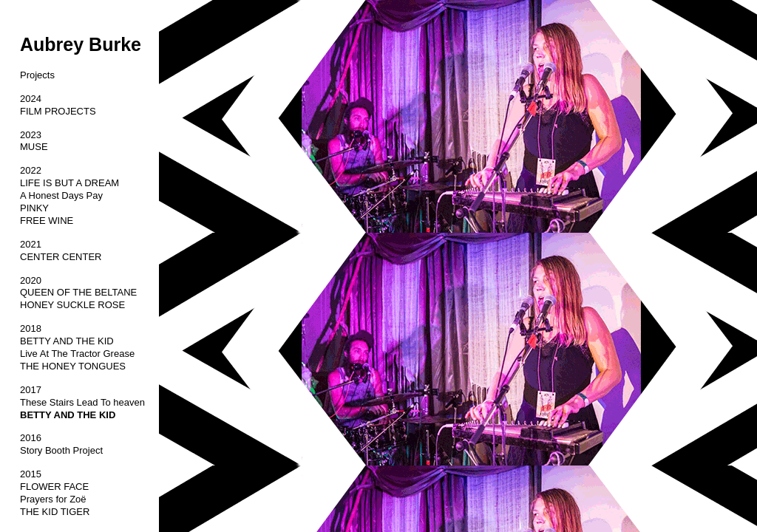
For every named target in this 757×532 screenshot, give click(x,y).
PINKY (34, 208)
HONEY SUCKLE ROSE (72, 305)
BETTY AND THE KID (67, 341)
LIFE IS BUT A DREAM (69, 183)
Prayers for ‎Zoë (53, 499)
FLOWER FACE (54, 487)
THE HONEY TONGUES (73, 366)
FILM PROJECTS (58, 111)
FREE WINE (47, 221)
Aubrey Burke (81, 44)
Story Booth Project (61, 450)
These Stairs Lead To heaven (82, 402)
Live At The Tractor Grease (77, 354)
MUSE (34, 147)
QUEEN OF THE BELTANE (78, 292)
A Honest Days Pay (61, 195)
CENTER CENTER (61, 257)
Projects (37, 75)
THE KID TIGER (55, 512)
